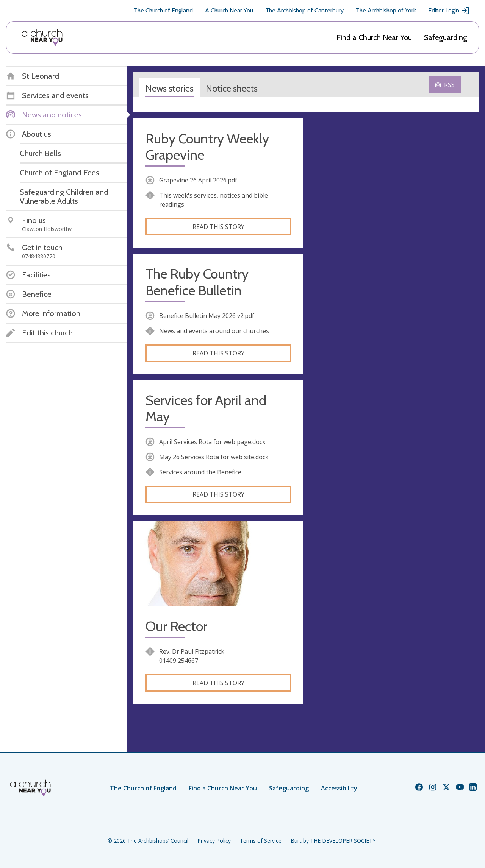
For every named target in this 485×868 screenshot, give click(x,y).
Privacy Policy (214, 841)
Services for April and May (206, 408)
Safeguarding (446, 37)
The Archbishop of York (386, 10)
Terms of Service (261, 841)
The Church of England (163, 10)
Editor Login (449, 11)
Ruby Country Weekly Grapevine (207, 147)
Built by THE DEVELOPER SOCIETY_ (334, 841)
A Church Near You (229, 10)
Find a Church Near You (374, 37)
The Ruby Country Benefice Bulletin (197, 282)
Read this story (218, 227)
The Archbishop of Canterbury (304, 10)
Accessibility (339, 788)
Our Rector (176, 626)
